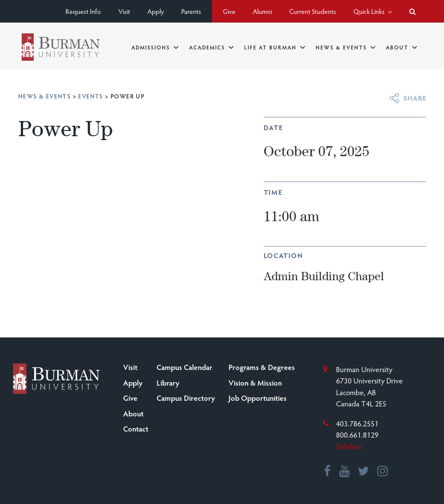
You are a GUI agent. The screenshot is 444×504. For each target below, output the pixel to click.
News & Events (346, 47)
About (402, 47)
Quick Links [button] (373, 11)
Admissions (155, 47)
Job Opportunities (258, 398)
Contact (136, 429)
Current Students (313, 11)
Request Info (83, 11)
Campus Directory (186, 398)
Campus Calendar (184, 367)
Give (229, 11)
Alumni (262, 11)
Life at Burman (275, 47)
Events (90, 96)
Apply (156, 11)
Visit (124, 11)
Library (168, 383)
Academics (211, 47)
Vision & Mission (255, 383)
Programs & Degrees (262, 367)
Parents (191, 11)
